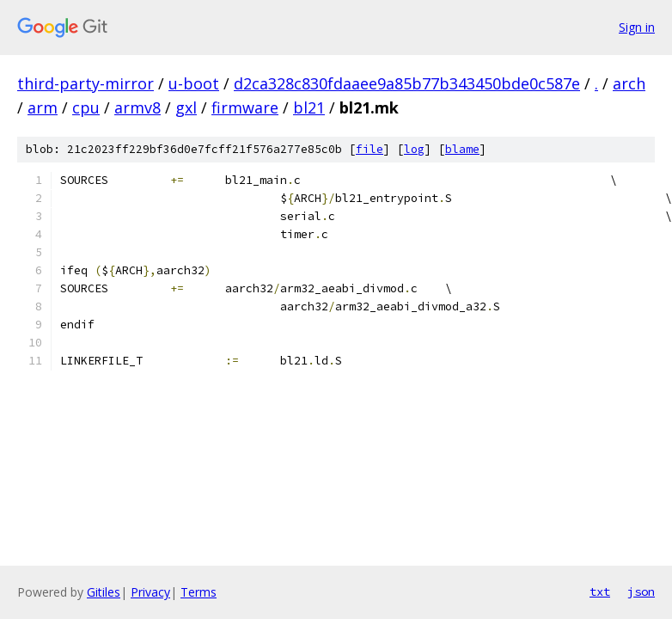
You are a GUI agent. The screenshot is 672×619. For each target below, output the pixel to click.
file (370, 149)
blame (462, 149)
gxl (186, 107)
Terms (199, 592)
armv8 (137, 107)
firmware (245, 107)
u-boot (194, 83)
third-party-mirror (86, 83)
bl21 (309, 107)
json (641, 591)
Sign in (637, 27)
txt (600, 591)
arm (43, 107)
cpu (86, 107)
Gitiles (104, 592)
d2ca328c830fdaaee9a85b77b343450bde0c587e (407, 83)
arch (629, 83)
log (414, 149)
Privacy (150, 592)
